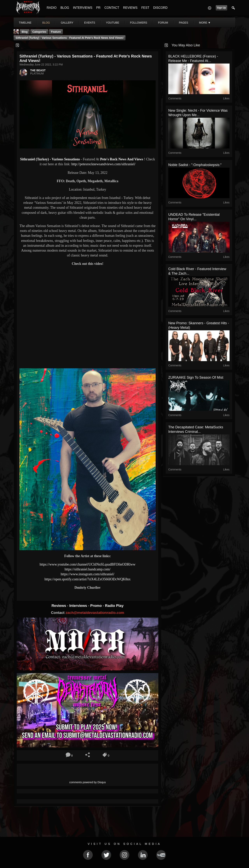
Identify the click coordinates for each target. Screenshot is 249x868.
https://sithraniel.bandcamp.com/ (88, 569)
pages (184, 23)
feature (56, 32)
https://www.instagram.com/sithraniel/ (88, 574)
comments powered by (88, 782)
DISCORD (160, 8)
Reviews (59, 606)
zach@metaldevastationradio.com (95, 613)
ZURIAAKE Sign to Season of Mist (196, 377)
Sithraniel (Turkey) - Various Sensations (50, 159)
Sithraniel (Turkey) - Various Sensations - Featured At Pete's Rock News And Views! (70, 38)
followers (139, 23)
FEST (145, 8)
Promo (96, 606)
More (205, 23)
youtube (113, 23)
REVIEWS (130, 8)
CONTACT (112, 8)
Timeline (25, 23)
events (90, 23)
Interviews (79, 606)
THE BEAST (38, 70)
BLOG (65, 8)
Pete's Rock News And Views (122, 159)
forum (163, 23)
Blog (25, 32)
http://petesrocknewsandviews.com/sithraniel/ (103, 164)
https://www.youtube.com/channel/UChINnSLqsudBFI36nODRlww (88, 564)
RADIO (52, 8)
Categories (39, 32)
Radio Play (114, 606)
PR (98, 8)
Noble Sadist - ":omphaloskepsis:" (195, 165)
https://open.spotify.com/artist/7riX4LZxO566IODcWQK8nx (88, 579)
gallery (67, 23)
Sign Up (221, 8)
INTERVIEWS (83, 8)
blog (46, 23)
